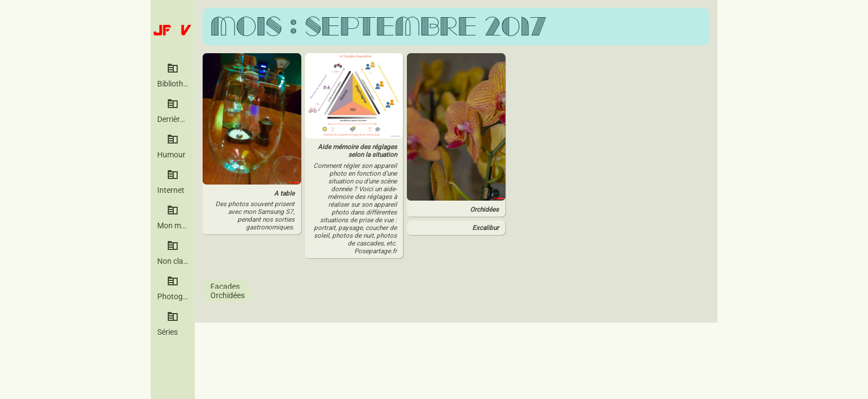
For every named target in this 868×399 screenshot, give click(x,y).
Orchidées (228, 295)
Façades (225, 286)
